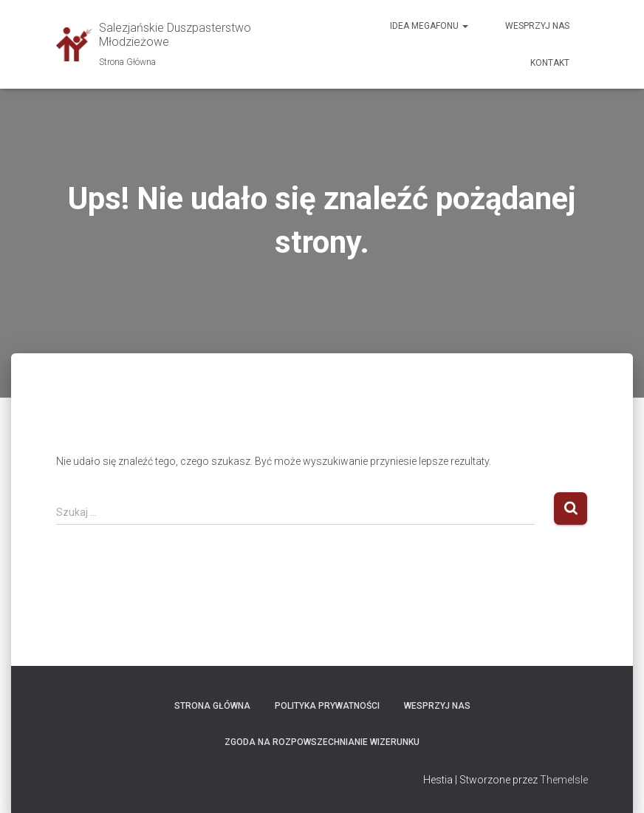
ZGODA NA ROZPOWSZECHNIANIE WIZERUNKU (322, 742)
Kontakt (550, 63)
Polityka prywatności (327, 706)
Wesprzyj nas (537, 26)
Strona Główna (212, 706)
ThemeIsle (564, 780)
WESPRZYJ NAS (437, 706)
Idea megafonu (429, 26)
